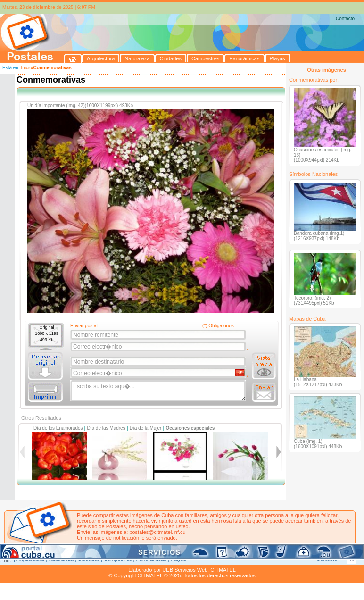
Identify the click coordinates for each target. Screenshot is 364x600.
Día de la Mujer (146, 428)
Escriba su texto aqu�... (159, 391)
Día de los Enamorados (58, 428)
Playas (178, 559)
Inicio (26, 68)
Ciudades (89, 559)
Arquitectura (30, 559)
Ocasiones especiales (190, 428)
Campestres (118, 559)
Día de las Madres (106, 428)
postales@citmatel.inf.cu (157, 532)
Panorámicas (151, 559)
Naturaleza (61, 559)
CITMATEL (223, 570)
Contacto (345, 19)
